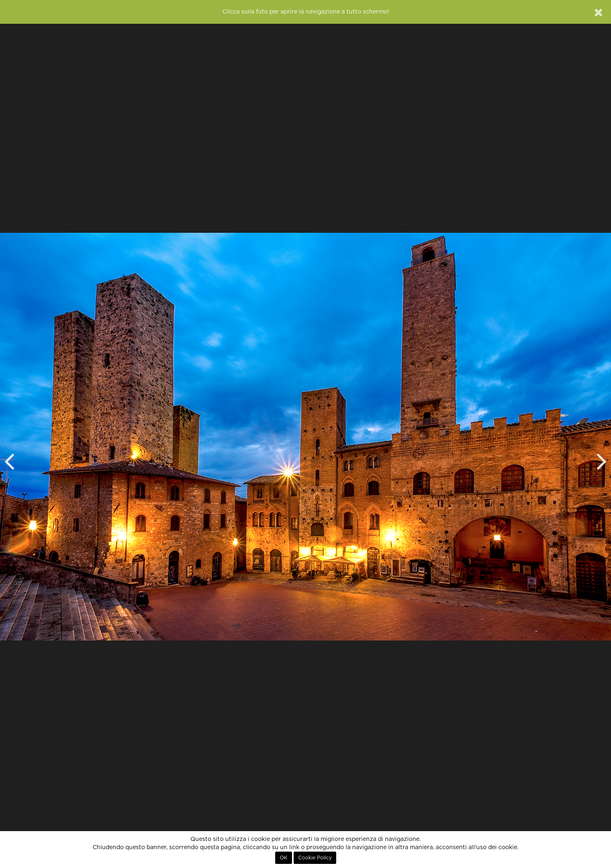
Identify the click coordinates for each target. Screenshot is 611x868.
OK (284, 858)
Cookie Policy (315, 858)
